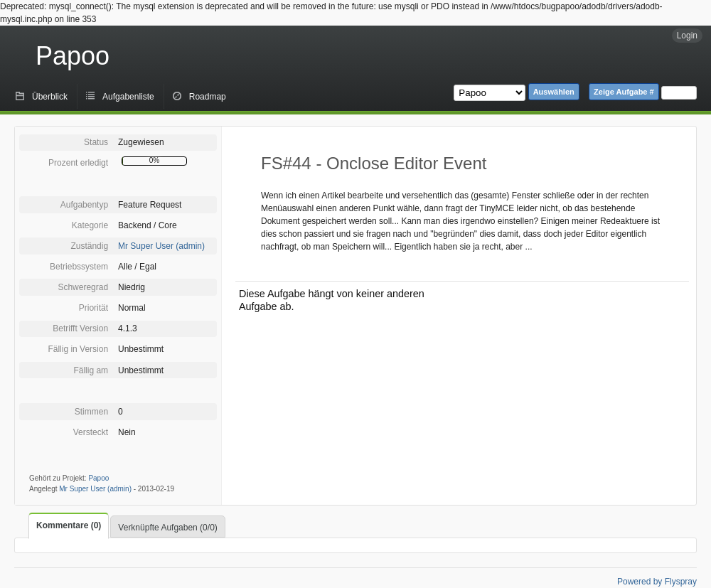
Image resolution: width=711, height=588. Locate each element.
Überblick (50, 97)
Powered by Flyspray (657, 582)
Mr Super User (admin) (161, 246)
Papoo (73, 56)
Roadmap (208, 97)
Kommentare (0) (69, 525)
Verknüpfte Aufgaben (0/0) (167, 528)
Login (687, 36)
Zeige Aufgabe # (624, 92)
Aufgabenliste (128, 97)
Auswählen (554, 92)
